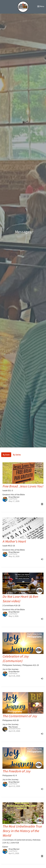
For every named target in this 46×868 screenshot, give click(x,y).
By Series (17, 455)
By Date (6, 455)
